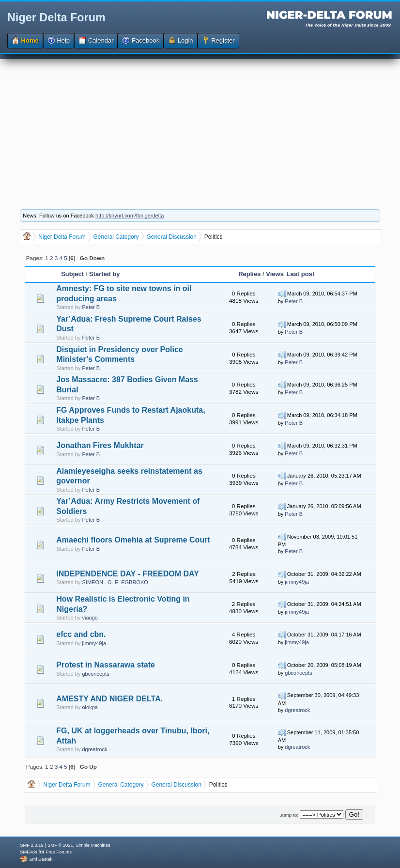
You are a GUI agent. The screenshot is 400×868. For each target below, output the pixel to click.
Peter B (91, 307)
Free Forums (59, 852)
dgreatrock (297, 710)
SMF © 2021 (60, 845)
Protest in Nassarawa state (106, 665)
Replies (249, 274)
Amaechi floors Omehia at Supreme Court (133, 540)
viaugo (90, 618)
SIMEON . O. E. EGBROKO (115, 582)
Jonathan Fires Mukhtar (100, 445)
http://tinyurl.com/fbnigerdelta (130, 216)
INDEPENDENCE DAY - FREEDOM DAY (128, 574)
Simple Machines (93, 845)
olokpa (90, 707)
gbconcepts (96, 674)
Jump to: (289, 815)
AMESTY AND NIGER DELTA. (109, 699)
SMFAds (28, 852)
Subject (72, 274)
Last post (300, 274)
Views (275, 274)
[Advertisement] (200, 127)
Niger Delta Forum (56, 17)
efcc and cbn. (81, 634)
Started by (105, 274)
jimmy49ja (297, 582)
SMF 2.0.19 (31, 845)
